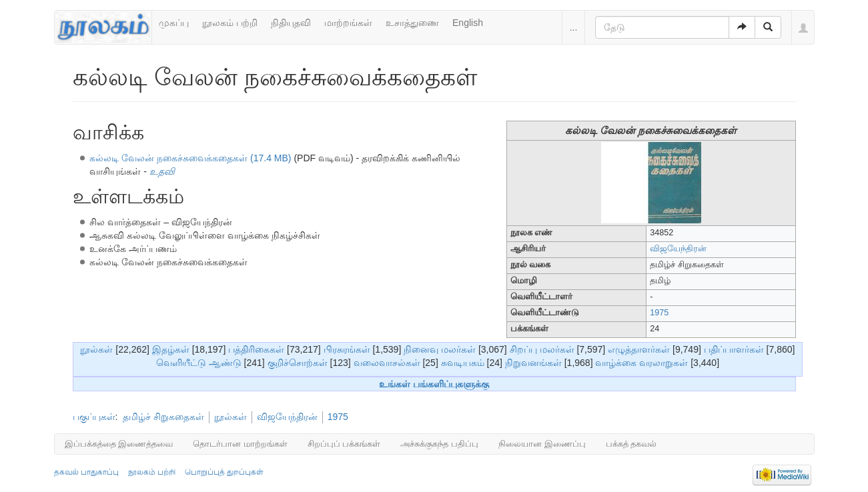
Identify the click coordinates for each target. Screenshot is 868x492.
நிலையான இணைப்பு (542, 444)
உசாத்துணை (412, 23)
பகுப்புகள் (94, 417)
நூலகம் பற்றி (230, 23)
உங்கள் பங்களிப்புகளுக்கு (434, 384)
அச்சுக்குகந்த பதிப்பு (439, 444)
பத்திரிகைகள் (256, 349)
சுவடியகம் (463, 363)
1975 (659, 313)
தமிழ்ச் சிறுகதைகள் (163, 417)
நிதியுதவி (291, 23)
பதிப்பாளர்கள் (734, 349)
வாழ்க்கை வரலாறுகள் (641, 363)
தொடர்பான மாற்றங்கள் (240, 444)
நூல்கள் (96, 349)
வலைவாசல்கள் (387, 363)
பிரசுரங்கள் (347, 349)
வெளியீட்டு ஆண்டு (199, 363)
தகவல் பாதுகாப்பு (86, 472)
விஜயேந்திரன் (678, 249)
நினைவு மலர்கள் (440, 349)
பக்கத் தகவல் (631, 444)
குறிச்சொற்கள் (298, 363)
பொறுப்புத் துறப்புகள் (224, 472)
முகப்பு (174, 23)
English (468, 23)
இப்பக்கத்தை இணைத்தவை (119, 444)
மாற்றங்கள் (348, 23)
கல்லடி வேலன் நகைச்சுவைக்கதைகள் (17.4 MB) (190, 158)
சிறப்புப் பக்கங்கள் (344, 444)
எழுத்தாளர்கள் (639, 349)
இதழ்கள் (171, 349)
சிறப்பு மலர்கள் (542, 349)
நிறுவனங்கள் (533, 363)
